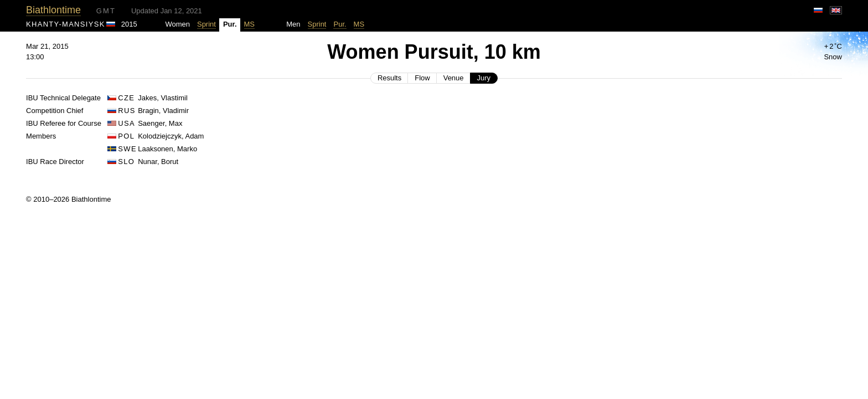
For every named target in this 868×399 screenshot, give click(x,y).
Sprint (206, 24)
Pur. (340, 24)
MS (250, 24)
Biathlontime (53, 10)
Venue (454, 78)
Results (389, 78)
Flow (422, 78)
